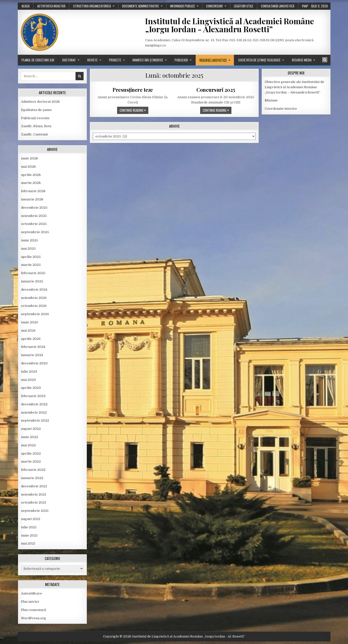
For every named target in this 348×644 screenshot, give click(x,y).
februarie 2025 (33, 273)
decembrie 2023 (34, 363)
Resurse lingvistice (213, 60)
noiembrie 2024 (34, 298)
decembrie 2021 (34, 486)
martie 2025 (31, 265)
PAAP (305, 6)
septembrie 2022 (35, 420)
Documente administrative (140, 6)
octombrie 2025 (34, 224)
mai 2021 (28, 543)
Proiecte (115, 60)
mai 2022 (28, 445)
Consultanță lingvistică (278, 6)
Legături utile (244, 6)
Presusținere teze (133, 90)
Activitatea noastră (51, 6)
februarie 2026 (33, 191)
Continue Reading (134, 111)
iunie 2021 (29, 535)
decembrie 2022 (34, 404)
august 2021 (31, 519)
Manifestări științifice (148, 60)
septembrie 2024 (35, 314)
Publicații (181, 60)
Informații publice (183, 6)
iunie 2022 (30, 437)
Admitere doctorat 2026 (40, 102)
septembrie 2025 (35, 232)
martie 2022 (31, 461)
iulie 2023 (29, 371)
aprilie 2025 (31, 257)
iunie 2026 (30, 158)
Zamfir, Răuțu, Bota (36, 126)
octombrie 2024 (34, 306)
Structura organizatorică (92, 6)
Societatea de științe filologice (259, 60)
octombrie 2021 (34, 502)
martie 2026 (31, 183)
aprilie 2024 (31, 339)
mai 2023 (28, 380)
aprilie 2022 (31, 453)
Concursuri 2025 (216, 90)
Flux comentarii (34, 610)
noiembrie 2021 (34, 494)
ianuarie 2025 (32, 281)
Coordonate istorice (281, 109)
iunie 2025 (30, 240)
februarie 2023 (33, 396)
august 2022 (31, 429)
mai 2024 (28, 330)
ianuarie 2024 (32, 355)
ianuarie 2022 (32, 478)
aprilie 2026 (31, 175)
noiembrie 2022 (34, 412)
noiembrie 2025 (34, 216)
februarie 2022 (33, 470)
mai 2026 (28, 167)
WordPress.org (34, 618)
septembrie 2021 (35, 511)
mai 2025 (28, 249)
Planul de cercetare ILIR (38, 60)
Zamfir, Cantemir (35, 134)
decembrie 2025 (34, 208)
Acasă (26, 6)
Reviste (92, 60)
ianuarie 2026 (32, 199)
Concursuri (214, 6)
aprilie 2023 (31, 388)
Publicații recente (35, 118)
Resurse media (302, 60)
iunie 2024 (29, 322)
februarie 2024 (33, 347)
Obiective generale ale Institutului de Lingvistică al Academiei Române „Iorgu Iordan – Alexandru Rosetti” (294, 87)
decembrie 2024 (34, 290)
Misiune (271, 100)
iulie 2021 (29, 527)
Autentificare (32, 593)
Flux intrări (30, 602)
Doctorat (69, 60)
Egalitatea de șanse (36, 110)
